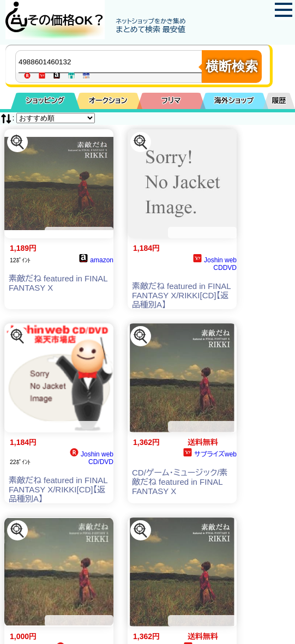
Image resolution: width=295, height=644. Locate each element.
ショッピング (45, 101)
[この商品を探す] (17, 142)
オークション (108, 101)
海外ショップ (234, 101)
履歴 (279, 101)
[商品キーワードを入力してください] (111, 62)
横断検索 (232, 66)
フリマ (171, 101)
